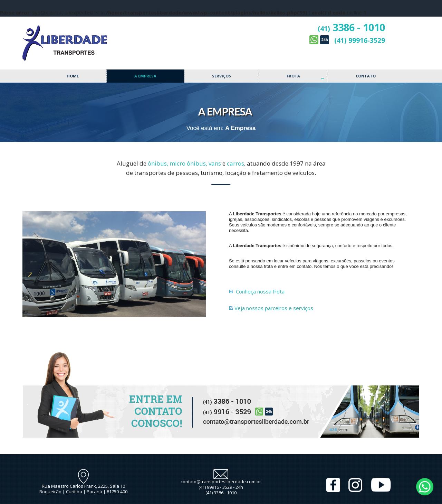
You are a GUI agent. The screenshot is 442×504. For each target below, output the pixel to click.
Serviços (222, 76)
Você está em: (205, 128)
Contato (366, 76)
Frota (293, 76)
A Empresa (145, 76)
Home (73, 76)
